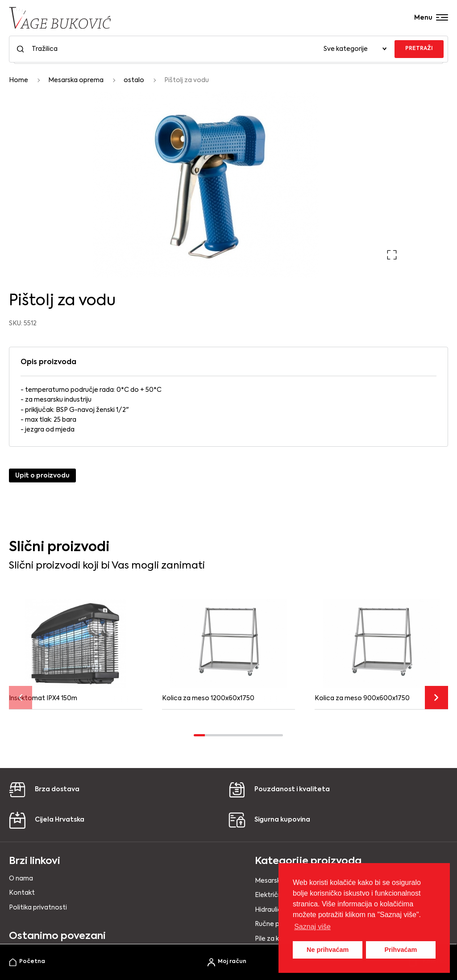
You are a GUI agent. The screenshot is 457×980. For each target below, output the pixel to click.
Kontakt (22, 893)
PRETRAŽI (419, 49)
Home (19, 80)
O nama (21, 879)
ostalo (134, 80)
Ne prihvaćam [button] (328, 950)
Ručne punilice (277, 924)
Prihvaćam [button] (401, 950)
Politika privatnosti (38, 908)
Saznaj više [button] (312, 927)
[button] (392, 255)
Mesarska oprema (76, 80)
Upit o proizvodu (42, 476)
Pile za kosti (273, 939)
